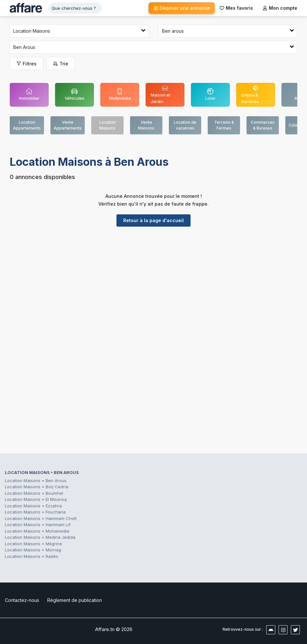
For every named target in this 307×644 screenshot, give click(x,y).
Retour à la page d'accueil (153, 220)
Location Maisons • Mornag (33, 550)
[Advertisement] (153, 282)
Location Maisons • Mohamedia (37, 531)
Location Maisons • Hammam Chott (41, 518)
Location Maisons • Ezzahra (33, 506)
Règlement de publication (75, 600)
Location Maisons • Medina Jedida (40, 537)
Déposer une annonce (182, 8)
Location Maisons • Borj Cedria (37, 487)
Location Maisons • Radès (32, 556)
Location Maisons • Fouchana (35, 512)
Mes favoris (236, 8)
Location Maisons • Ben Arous (36, 480)
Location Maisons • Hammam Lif (38, 525)
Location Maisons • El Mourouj (36, 499)
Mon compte (280, 8)
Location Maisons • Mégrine (33, 544)
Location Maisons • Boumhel (34, 493)
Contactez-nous (22, 600)
